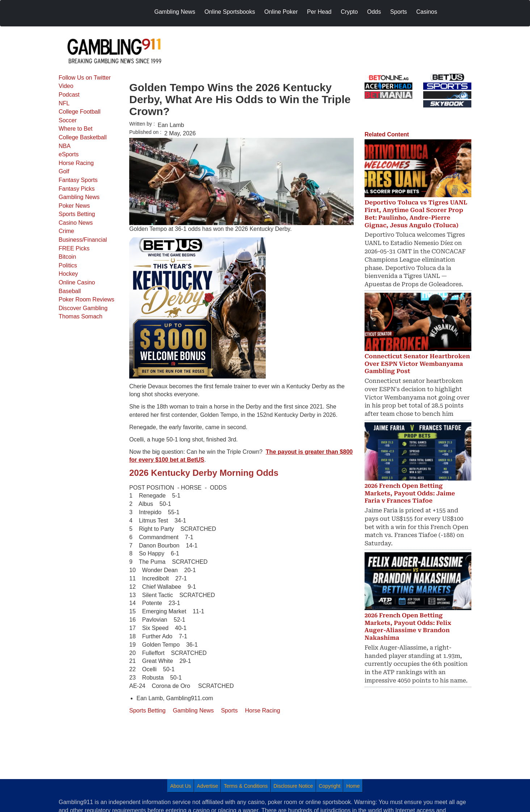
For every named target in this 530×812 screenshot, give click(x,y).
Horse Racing (76, 163)
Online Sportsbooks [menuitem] (230, 12)
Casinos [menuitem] (427, 12)
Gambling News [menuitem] (175, 12)
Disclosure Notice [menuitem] (293, 786)
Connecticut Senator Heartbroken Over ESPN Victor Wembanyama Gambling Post (417, 364)
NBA (65, 146)
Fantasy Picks (77, 189)
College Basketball (83, 137)
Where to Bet (75, 129)
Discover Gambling (83, 308)
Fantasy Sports (78, 180)
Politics (68, 265)
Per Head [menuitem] (319, 12)
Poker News (74, 206)
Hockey (68, 274)
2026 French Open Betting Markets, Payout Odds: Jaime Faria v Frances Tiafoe (410, 493)
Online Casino (77, 282)
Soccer (68, 120)
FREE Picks (74, 248)
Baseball (70, 291)
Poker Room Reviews (87, 299)
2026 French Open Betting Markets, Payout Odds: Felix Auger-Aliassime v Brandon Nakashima (408, 627)
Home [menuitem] (353, 786)
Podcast (69, 95)
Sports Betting (77, 214)
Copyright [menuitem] (330, 786)
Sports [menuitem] (399, 12)
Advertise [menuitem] (207, 786)
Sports (229, 710)
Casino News (76, 223)
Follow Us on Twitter (85, 78)
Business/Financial (83, 240)
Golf (64, 171)
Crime (66, 231)
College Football (80, 112)
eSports (69, 154)
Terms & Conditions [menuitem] (246, 786)
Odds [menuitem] (374, 12)
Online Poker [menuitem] (281, 12)
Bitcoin (67, 257)
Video (66, 86)
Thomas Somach (81, 316)
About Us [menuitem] (181, 786)
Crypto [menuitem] (349, 12)
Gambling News (79, 197)
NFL (64, 103)
